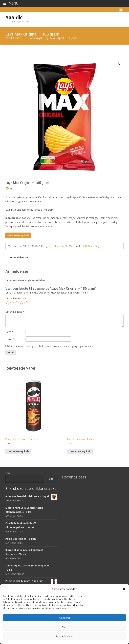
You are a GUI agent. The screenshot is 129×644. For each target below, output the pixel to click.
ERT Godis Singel (92, 246)
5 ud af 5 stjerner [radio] (26, 303)
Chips (57, 246)
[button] (124, 589)
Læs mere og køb (18, 235)
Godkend (64, 618)
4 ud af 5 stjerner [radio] (21, 303)
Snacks (65, 246)
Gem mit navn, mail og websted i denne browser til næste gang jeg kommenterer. (53, 346)
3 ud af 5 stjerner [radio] (17, 303)
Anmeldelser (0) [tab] (19, 257)
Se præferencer (64, 636)
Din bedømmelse (16, 298)
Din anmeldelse (15, 312)
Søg (7, 473)
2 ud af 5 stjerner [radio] (12, 303)
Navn (9, 332)
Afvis (65, 627)
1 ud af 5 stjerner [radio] (7, 303)
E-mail (10, 339)
